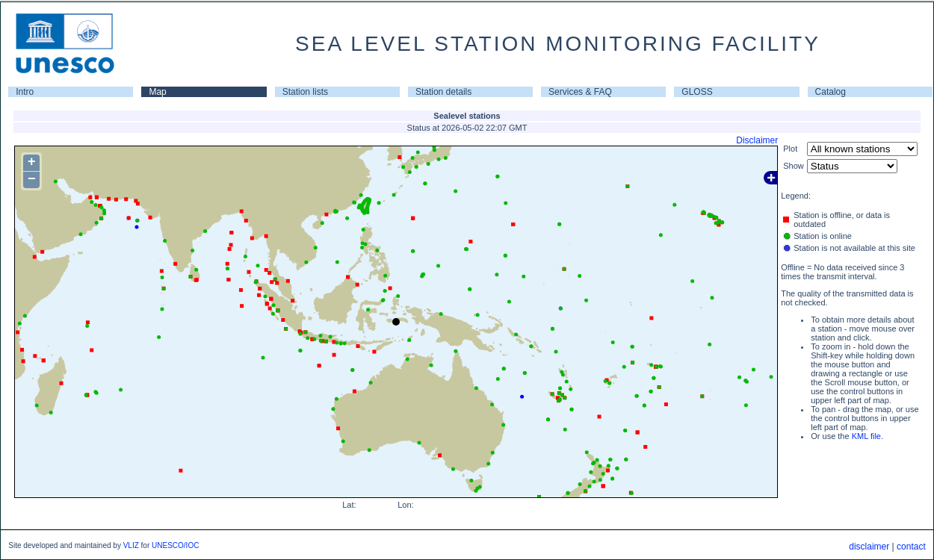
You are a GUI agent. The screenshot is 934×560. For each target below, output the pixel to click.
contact (911, 547)
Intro (25, 92)
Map (157, 92)
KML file (866, 436)
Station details (443, 92)
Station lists (305, 92)
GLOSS (697, 92)
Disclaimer (757, 140)
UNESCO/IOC (175, 545)
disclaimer (869, 547)
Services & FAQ (580, 92)
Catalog (831, 92)
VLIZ (131, 545)
